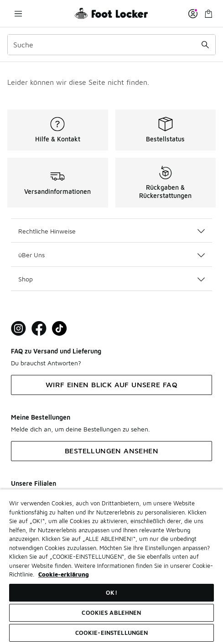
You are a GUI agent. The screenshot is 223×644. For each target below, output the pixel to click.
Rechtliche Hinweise (111, 231)
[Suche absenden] (205, 45)
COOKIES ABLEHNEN (111, 613)
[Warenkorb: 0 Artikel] (208, 13)
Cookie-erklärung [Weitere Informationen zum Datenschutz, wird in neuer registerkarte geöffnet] (64, 574)
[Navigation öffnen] (18, 13)
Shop (111, 279)
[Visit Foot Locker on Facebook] (39, 329)
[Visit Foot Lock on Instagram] (18, 329)
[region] (111, 566)
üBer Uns (111, 255)
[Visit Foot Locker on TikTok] (60, 329)
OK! (111, 592)
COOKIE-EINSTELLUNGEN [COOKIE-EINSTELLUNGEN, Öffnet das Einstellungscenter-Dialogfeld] (112, 633)
